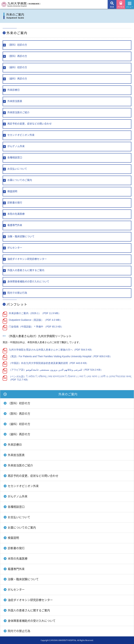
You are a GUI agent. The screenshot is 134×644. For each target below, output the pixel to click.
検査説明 (13, 538)
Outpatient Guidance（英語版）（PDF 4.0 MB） (35, 320)
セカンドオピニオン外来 (23, 486)
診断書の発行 (16, 548)
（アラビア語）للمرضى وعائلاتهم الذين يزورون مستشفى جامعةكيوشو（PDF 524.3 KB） (56, 370)
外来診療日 (15, 444)
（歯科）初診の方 (19, 424)
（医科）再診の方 (19, 413)
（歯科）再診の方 (19, 434)
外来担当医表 (16, 455)
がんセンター (16, 589)
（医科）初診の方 (19, 403)
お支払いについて (19, 517)
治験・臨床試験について (23, 579)
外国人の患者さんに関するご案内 (29, 610)
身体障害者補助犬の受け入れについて (32, 621)
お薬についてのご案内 (22, 527)
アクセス (121, 7)
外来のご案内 (68, 394)
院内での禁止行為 (19, 631)
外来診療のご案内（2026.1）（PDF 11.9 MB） (35, 313)
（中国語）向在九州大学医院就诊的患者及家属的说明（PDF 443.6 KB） (49, 363)
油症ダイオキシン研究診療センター (30, 600)
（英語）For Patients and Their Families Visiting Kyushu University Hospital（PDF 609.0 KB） (60, 356)
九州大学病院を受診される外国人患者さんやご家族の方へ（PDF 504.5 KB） (51, 350)
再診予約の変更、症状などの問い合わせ (33, 476)
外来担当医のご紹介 (20, 465)
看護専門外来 (16, 569)
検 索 (112, 7)
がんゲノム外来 (18, 496)
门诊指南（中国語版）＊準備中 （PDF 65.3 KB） (36, 327)
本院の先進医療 (18, 558)
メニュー (130, 6)
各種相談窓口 (16, 507)
